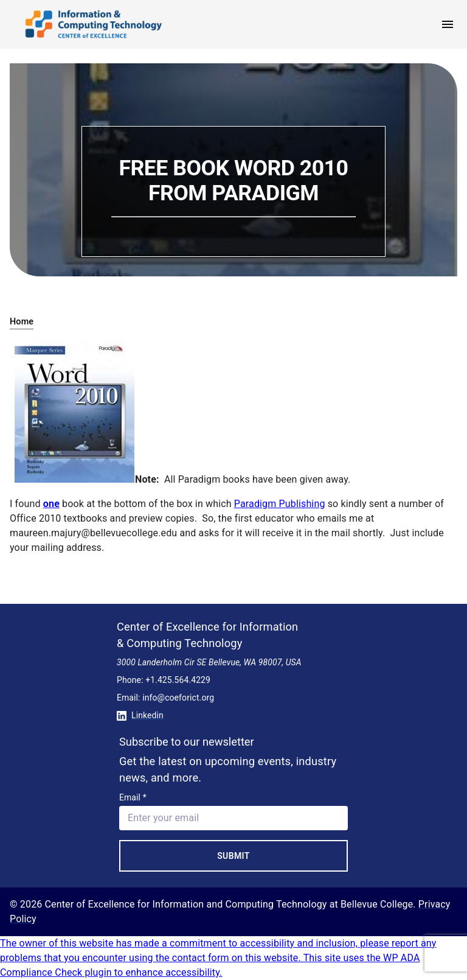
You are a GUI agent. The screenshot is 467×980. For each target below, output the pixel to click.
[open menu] (448, 24)
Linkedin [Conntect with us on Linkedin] (140, 715)
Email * (133, 797)
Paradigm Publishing (280, 504)
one (51, 504)
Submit (233, 856)
